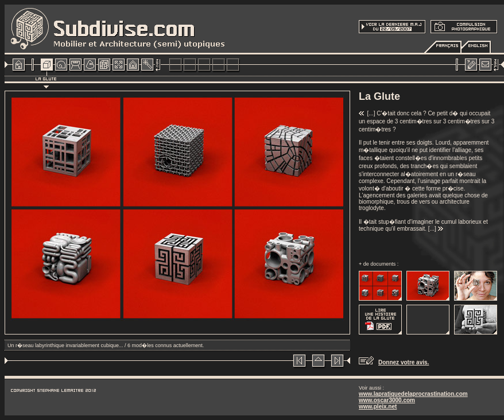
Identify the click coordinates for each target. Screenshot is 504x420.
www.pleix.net (378, 407)
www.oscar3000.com (387, 400)
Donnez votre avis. (404, 362)
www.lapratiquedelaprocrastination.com (413, 394)
